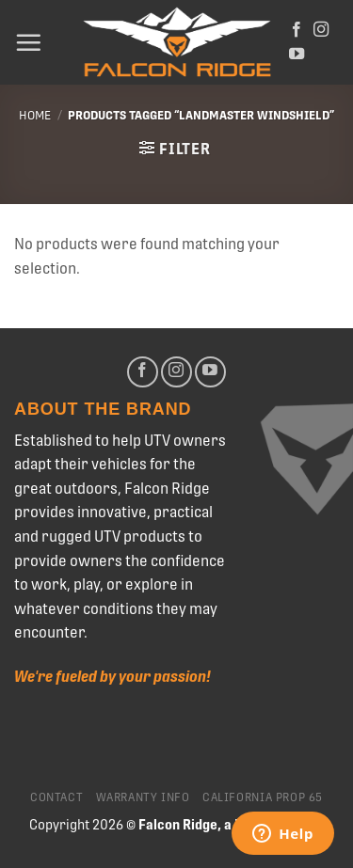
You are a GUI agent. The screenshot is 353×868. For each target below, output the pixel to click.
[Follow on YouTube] (297, 55)
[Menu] (28, 42)
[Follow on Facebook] (297, 30)
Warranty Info (143, 797)
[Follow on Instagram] (321, 30)
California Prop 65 (263, 797)
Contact (56, 797)
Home (35, 115)
